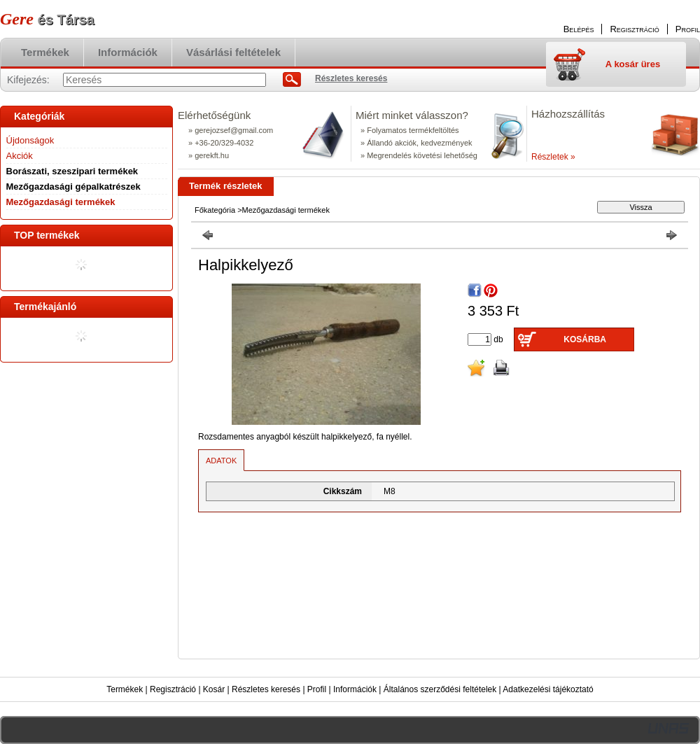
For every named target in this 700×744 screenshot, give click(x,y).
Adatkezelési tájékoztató (548, 689)
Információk (355, 689)
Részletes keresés (266, 689)
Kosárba (585, 339)
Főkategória (215, 210)
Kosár (214, 689)
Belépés (579, 29)
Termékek (125, 689)
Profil (317, 689)
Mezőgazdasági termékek (61, 202)
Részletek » (553, 157)
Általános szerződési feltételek (440, 689)
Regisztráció (173, 689)
